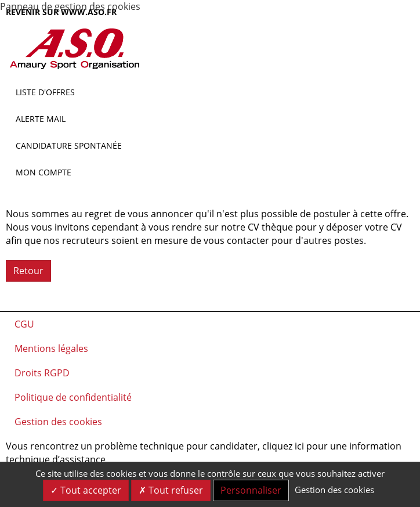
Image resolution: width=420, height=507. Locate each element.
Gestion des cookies (58, 422)
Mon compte (44, 172)
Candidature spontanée (69, 145)
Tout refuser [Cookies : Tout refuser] (171, 490)
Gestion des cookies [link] (334, 490)
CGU (24, 324)
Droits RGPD (42, 373)
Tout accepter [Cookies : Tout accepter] (86, 490)
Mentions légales (51, 348)
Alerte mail (41, 119)
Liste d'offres (45, 92)
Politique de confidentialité (73, 397)
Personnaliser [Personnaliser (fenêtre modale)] (251, 490)
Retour (28, 271)
